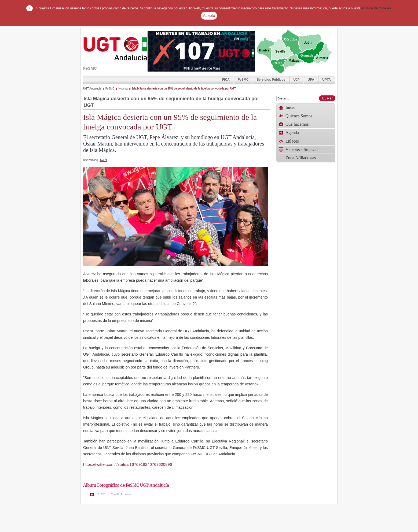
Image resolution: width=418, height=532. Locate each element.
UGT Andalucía (92, 89)
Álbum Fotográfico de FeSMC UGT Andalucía (126, 485)
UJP (296, 80)
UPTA (327, 80)
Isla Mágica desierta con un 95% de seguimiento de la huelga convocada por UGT (184, 89)
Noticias (123, 89)
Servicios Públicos (271, 80)
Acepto (209, 16)
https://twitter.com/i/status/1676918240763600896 (128, 464)
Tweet (103, 160)
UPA (311, 80)
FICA (226, 80)
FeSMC (243, 80)
